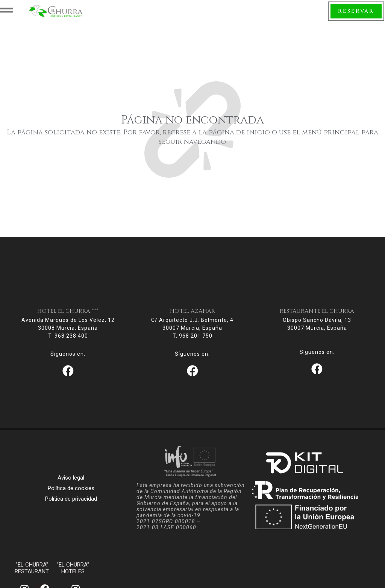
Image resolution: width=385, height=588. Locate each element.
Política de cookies (71, 492)
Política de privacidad (71, 503)
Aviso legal (71, 481)
